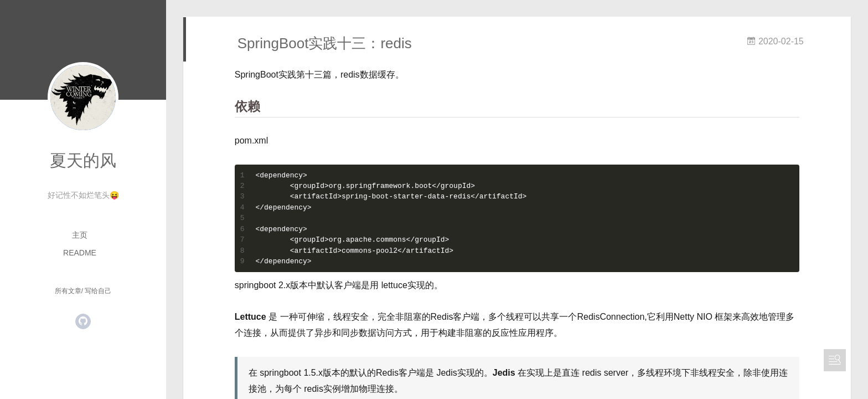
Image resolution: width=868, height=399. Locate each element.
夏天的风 (83, 160)
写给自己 (98, 291)
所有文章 (68, 291)
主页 (80, 235)
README (80, 253)
